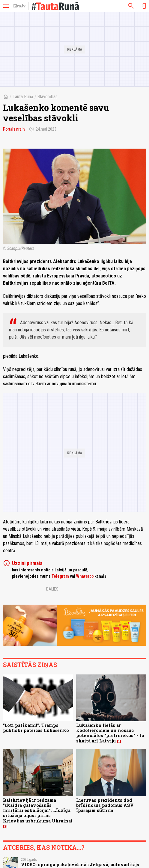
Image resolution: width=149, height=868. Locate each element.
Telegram (60, 576)
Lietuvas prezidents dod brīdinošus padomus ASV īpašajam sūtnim (105, 805)
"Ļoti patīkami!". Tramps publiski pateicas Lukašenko (36, 728)
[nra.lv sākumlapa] (19, 6)
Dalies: (53, 589)
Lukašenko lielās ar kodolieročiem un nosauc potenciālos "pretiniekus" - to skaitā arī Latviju (110, 733)
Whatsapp (85, 576)
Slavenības (48, 97)
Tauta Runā (23, 97)
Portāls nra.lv (14, 129)
